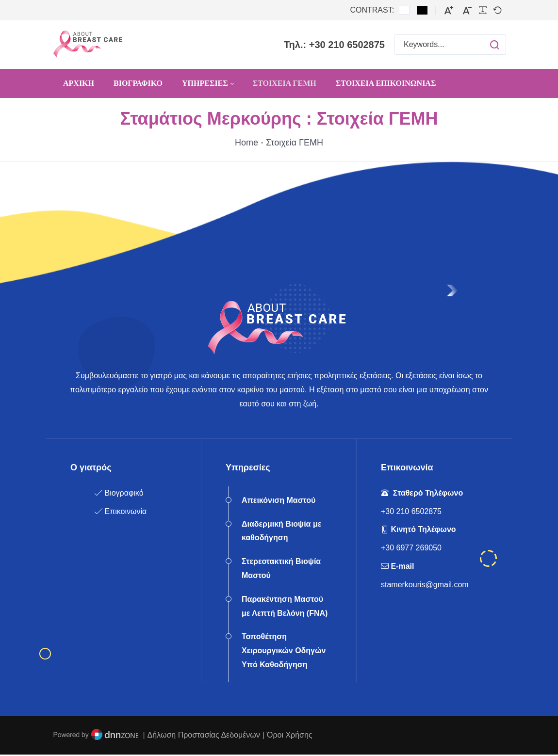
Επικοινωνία (125, 513)
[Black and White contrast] (422, 10)
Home (246, 143)
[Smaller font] (467, 10)
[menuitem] (79, 83)
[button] (485, 45)
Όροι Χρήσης (290, 736)
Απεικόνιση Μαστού (279, 502)
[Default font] (497, 10)
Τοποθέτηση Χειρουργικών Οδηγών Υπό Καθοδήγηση (284, 652)
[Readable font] (483, 10)
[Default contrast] (404, 10)
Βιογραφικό (124, 494)
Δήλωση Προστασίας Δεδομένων (204, 736)
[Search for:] (450, 45)
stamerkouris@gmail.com (425, 586)
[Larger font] (449, 10)
